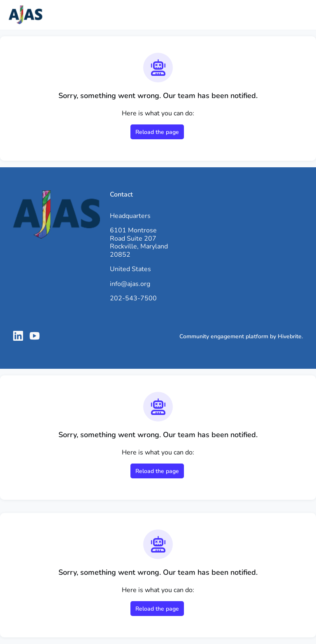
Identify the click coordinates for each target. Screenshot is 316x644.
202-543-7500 (133, 298)
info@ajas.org (130, 284)
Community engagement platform (224, 336)
